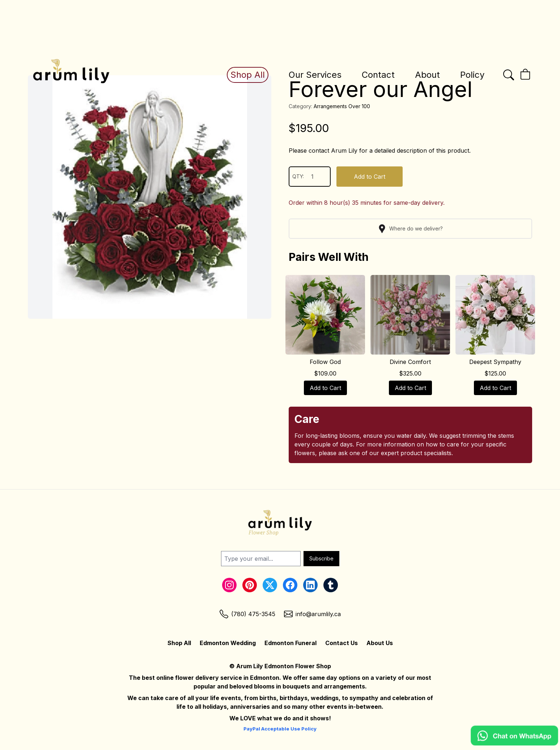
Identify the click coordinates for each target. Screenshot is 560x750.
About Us (380, 643)
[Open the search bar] (509, 75)
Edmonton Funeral (290, 643)
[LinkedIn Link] (310, 585)
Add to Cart (370, 177)
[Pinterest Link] (250, 585)
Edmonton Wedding (228, 643)
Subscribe (321, 558)
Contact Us (341, 643)
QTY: (310, 177)
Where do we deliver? (410, 229)
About (427, 75)
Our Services (315, 75)
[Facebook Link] (290, 585)
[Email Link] (312, 614)
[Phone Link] (247, 614)
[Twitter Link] (270, 585)
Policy (472, 75)
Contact (378, 75)
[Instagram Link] (229, 585)
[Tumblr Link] (331, 585)
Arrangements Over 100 (342, 106)
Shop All (248, 75)
